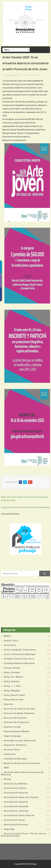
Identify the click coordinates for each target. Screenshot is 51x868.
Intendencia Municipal (15, 759)
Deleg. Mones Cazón (14, 695)
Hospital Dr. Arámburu (15, 745)
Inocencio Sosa (12, 750)
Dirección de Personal (15, 718)
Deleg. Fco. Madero (14, 677)
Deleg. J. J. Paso (13, 686)
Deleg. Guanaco (12, 681)
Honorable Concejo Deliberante (20, 741)
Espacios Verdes (12, 727)
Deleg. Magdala (12, 691)
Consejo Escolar (12, 668)
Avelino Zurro (11, 641)
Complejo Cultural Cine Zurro (19, 659)
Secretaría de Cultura (32, 75)
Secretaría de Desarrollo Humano (21, 797)
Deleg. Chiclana (12, 672)
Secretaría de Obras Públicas (19, 815)
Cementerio (10, 645)
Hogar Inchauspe (13, 736)
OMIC (7, 768)
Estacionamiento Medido (17, 731)
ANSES (7, 636)
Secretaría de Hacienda (16, 806)
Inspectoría (10, 754)
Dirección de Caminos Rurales (19, 709)
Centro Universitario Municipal (20, 654)
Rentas (7, 779)
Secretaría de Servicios (16, 825)
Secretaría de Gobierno (16, 802)
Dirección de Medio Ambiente (19, 713)
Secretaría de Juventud (16, 811)
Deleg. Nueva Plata (14, 700)
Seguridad (9, 829)
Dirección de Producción (17, 722)
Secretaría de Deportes (16, 793)
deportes (9, 704)
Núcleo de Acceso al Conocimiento (22, 763)
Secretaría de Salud (14, 820)
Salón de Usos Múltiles (16, 784)
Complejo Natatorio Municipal (19, 663)
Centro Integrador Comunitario (20, 650)
